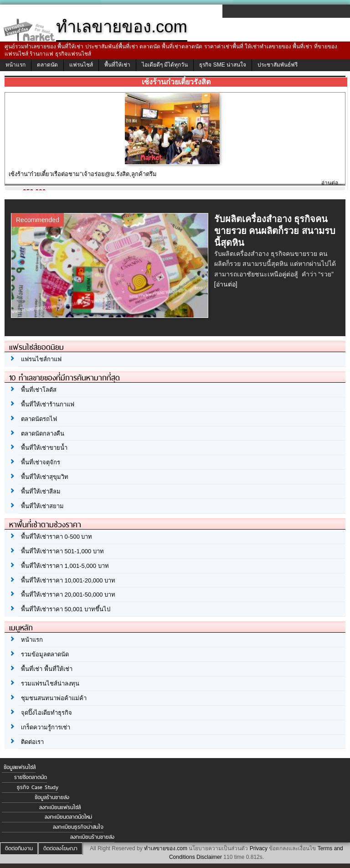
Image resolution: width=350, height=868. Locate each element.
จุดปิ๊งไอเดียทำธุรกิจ (46, 713)
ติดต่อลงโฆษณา (60, 848)
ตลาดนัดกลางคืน (43, 434)
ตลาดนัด (47, 65)
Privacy (259, 848)
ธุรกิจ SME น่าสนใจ (223, 65)
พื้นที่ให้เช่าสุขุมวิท (45, 477)
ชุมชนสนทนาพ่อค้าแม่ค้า (54, 698)
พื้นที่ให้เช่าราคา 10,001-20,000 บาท (68, 580)
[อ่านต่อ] (226, 284)
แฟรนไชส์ (81, 65)
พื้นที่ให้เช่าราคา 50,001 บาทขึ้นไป (66, 609)
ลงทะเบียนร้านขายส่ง (92, 837)
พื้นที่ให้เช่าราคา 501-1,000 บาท (62, 551)
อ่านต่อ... (332, 183)
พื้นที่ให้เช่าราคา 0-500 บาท (57, 537)
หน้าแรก (15, 65)
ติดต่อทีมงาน (19, 848)
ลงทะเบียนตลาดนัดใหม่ (68, 817)
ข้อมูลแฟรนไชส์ (20, 767)
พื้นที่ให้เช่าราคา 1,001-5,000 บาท (65, 566)
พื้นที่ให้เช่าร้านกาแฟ (48, 404)
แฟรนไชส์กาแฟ (41, 359)
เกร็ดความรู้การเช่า (46, 727)
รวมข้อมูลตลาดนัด (45, 654)
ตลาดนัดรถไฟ (39, 419)
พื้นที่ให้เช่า (117, 65)
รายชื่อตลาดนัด (31, 777)
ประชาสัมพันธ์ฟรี (278, 65)
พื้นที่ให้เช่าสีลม (41, 491)
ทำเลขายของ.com (166, 848)
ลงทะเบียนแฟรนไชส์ (60, 807)
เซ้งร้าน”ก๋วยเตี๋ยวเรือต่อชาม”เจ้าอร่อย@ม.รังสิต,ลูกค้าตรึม (83, 174)
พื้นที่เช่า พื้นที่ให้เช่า (47, 669)
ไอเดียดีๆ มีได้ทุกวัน (165, 65)
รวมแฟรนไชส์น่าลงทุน (50, 683)
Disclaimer (209, 857)
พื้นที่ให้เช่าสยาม (42, 506)
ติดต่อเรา (32, 742)
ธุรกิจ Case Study (38, 787)
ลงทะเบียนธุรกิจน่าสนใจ (78, 827)
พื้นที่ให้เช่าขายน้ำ (44, 448)
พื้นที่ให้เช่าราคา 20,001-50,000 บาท (68, 595)
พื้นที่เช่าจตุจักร (41, 462)
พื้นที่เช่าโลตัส (39, 390)
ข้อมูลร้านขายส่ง (52, 797)
